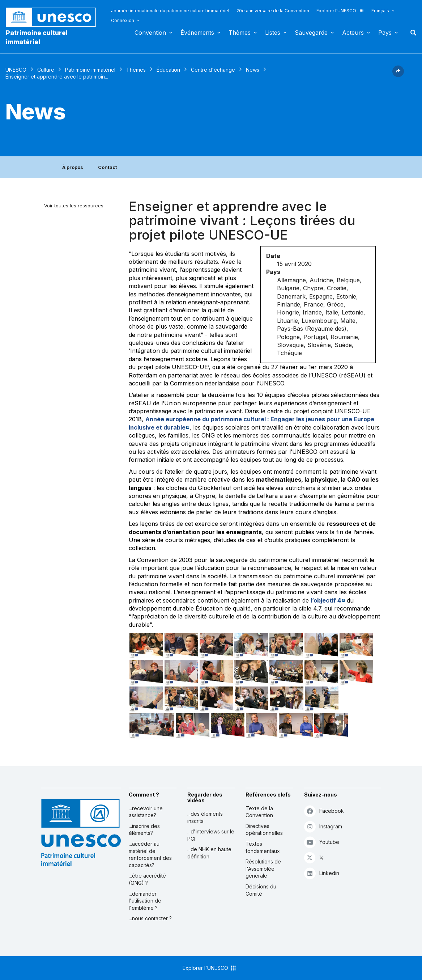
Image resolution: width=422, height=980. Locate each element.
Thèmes (240, 33)
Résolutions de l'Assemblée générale (263, 869)
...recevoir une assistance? (146, 812)
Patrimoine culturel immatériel (37, 37)
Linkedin (322, 873)
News (253, 70)
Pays (385, 33)
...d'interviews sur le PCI (211, 835)
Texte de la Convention (259, 812)
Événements (197, 33)
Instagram (323, 826)
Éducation (168, 70)
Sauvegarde (311, 33)
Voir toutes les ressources (74, 206)
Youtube (322, 842)
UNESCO (16, 70)
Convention (150, 33)
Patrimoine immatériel (90, 70)
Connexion (123, 20)
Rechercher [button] (411, 33)
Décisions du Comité (261, 890)
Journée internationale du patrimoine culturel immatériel (170, 11)
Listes (273, 33)
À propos (73, 167)
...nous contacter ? (150, 918)
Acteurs (353, 33)
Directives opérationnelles (264, 830)
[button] (398, 75)
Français (380, 11)
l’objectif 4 (326, 600)
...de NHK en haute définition (209, 853)
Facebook (324, 811)
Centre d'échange (213, 70)
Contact (108, 167)
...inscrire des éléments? (144, 830)
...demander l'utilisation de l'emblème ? (145, 901)
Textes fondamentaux (263, 847)
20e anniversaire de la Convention (273, 11)
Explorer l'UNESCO (340, 11)
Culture (46, 70)
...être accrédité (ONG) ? (147, 879)
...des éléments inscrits (205, 817)
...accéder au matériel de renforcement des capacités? (150, 854)
